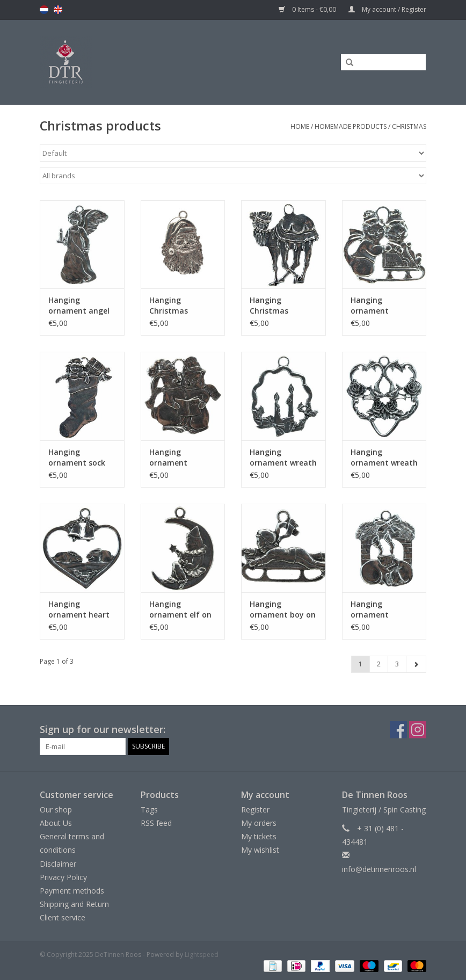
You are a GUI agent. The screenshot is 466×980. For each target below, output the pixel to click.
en (58, 10)
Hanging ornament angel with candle (79, 306)
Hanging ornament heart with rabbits (79, 609)
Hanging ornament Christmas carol (179, 458)
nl (44, 10)
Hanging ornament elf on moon (180, 609)
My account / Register (387, 9)
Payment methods (72, 891)
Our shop (56, 810)
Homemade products (351, 126)
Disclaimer (58, 864)
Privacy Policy (63, 877)
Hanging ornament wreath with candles (283, 458)
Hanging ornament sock (77, 457)
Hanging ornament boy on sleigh (283, 609)
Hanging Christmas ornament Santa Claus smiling (181, 306)
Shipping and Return (74, 904)
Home (300, 126)
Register (255, 810)
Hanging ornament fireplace (370, 609)
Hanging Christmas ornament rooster (269, 306)
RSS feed (156, 823)
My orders (259, 823)
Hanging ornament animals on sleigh (384, 306)
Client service (63, 917)
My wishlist (260, 850)
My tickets (259, 836)
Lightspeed (202, 954)
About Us (56, 823)
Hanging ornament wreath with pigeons (384, 458)
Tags (149, 810)
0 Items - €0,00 (308, 9)
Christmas (409, 126)
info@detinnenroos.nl (379, 869)
